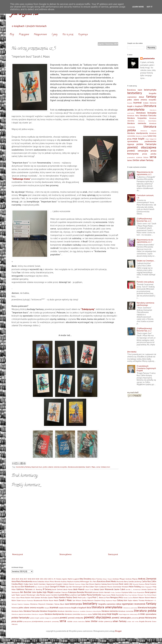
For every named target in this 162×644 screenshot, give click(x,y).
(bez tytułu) (132, 352)
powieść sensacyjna (138, 151)
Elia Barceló (16, 587)
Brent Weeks (111, 581)
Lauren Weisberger (28, 595)
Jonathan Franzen (61, 592)
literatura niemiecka (137, 123)
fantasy (28, 467)
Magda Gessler (106, 595)
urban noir (131, 621)
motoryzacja (134, 614)
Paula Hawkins (60, 597)
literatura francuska (148, 116)
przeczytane (27, 621)
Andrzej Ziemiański (147, 579)
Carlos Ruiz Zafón (149, 581)
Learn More (138, 7)
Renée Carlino (128, 598)
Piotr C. (95, 597)
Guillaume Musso (106, 587)
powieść (64, 618)
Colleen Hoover (68, 584)
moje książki (138, 139)
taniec (130, 160)
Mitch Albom (16, 598)
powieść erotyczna (76, 618)
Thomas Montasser (146, 600)
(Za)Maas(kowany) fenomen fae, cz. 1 (144, 220)
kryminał (138, 103)
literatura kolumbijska (147, 121)
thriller (136, 160)
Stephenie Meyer (111, 600)
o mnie (142, 614)
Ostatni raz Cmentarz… (146, 261)
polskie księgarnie (46, 618)
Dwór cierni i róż (126, 584)
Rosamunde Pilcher (41, 600)
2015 (17, 579)
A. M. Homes (57, 579)
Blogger (118, 631)
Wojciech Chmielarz (46, 604)
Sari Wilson (77, 600)
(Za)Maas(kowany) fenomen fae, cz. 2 (144, 330)
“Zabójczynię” (88, 309)
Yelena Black (59, 604)
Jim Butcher (26, 592)
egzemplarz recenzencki (134, 604)
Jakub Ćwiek (89, 589)
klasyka (130, 103)
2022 (46, 579)
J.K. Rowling (37, 589)
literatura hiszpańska (137, 118)
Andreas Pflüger (119, 579)
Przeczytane (24, 35)
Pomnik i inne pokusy (145, 282)
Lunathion (73, 595)
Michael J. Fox (142, 595)
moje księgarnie (151, 139)
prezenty (135, 618)
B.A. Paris (93, 581)
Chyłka (26, 584)
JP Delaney (47, 589)
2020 (38, 579)
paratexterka (149, 59)
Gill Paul (86, 587)
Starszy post (113, 554)
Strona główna (65, 554)
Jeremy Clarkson (148, 589)
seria (98, 467)
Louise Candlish (52, 595)
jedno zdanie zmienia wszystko (55, 467)
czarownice (132, 97)
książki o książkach (135, 106)
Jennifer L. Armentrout (133, 589)
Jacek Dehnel (57, 589)
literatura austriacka (130, 608)
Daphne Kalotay (101, 584)
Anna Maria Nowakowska (22, 581)
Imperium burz (37, 467)
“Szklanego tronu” (21, 179)
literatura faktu (133, 116)
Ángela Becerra (145, 621)
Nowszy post (18, 554)
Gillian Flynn (94, 587)
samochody (55, 621)
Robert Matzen (139, 597)
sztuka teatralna (79, 621)
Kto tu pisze (68, 35)
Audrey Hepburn (67, 581)
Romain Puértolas (27, 600)
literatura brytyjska (146, 113)
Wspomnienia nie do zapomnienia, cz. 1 (145, 173)
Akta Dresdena (85, 579)
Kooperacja (83, 35)
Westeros (34, 604)
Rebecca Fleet (104, 597)
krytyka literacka (150, 103)
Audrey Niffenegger (82, 581)
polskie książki (35, 618)
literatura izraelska (79, 611)
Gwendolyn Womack (121, 587)
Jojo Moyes (48, 592)
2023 (50, 579)
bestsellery (20, 467)
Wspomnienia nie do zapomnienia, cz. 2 (145, 241)
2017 (25, 579)
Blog (12, 35)
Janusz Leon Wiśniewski (104, 589)
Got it (150, 7)
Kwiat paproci (151, 592)
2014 (13, 579)
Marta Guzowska (118, 595)
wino (137, 621)
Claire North (33, 584)
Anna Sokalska (38, 581)
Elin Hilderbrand (27, 587)
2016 (21, 579)
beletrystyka (150, 90)
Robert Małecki (151, 597)
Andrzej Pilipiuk (132, 579)
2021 (42, 579)
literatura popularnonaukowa (21, 614)
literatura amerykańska (76, 467)
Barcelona (131, 90)
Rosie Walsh (54, 600)
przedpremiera (37, 621)
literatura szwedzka (72, 614)
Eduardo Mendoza (139, 584)
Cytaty (55, 35)
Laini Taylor (16, 595)
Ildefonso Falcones (24, 589)
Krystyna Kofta (127, 592)
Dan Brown (90, 584)
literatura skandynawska (138, 133)
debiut (141, 97)
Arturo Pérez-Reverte (53, 581)
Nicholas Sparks (47, 597)
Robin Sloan (16, 600)
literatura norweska (126, 611)
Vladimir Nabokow (24, 604)
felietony (15, 608)
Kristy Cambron (116, 592)
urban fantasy (147, 160)
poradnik (56, 618)
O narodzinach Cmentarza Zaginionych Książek (146, 368)
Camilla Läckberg (135, 581)
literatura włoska (141, 136)
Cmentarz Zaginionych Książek (50, 584)
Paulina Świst (72, 597)
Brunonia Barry (122, 581)
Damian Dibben (80, 584)
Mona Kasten (25, 597)
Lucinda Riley (64, 595)
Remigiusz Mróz (117, 597)
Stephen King (100, 600)
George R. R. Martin (58, 587)
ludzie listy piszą (99, 614)
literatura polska (145, 611)
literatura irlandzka (65, 611)
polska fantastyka (146, 144)
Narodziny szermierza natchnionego (145, 304)
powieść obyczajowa (142, 147)
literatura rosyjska (148, 131)
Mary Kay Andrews (131, 595)
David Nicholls (113, 584)
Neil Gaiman (36, 597)
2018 (30, 579)
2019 (34, 579)
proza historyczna (148, 618)
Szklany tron (105, 467)
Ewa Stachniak (39, 587)
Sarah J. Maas (91, 467)
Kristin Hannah (104, 592)
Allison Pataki (107, 579)
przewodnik (131, 157)
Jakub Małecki (79, 589)
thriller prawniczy (105, 621)
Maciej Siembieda (94, 595)
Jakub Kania (68, 589)
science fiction (142, 157)
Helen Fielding (135, 587)
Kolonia (95, 592)
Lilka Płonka (41, 595)
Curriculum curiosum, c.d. (145, 197)
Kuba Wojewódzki (139, 592)
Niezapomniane (40, 35)
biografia (153, 93)
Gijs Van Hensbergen (74, 587)
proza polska (149, 154)
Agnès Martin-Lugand (71, 579)
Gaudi (47, 587)
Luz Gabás (82, 595)
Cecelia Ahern (17, 584)
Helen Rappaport (147, 587)
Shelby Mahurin (88, 600)
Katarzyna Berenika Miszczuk (80, 592)
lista (89, 607)
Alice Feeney (97, 579)
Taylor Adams (133, 600)
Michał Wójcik (152, 595)
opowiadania (133, 141)
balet (140, 90)
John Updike (37, 592)
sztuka (70, 621)
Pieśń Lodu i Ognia (85, 597)
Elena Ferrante (151, 584)
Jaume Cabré (120, 589)
